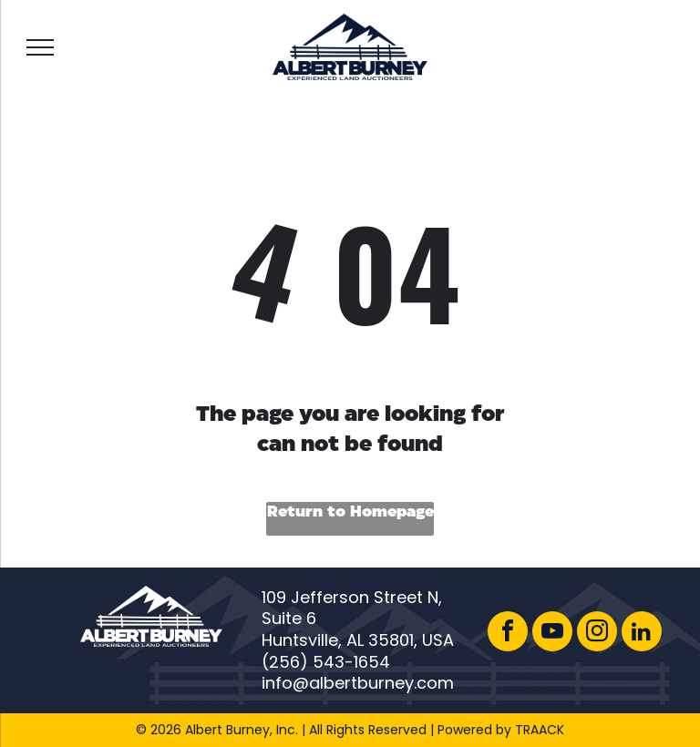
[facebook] (508, 634)
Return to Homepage (350, 512)
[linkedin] (642, 634)
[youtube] (552, 634)
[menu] (40, 47)
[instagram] (597, 634)
